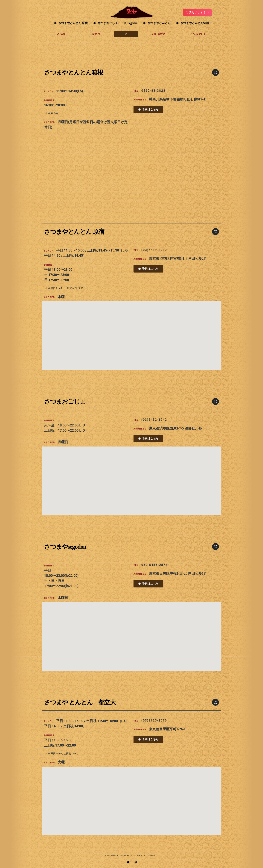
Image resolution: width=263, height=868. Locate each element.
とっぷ (61, 34)
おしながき (159, 34)
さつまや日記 (198, 34)
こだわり (95, 34)
